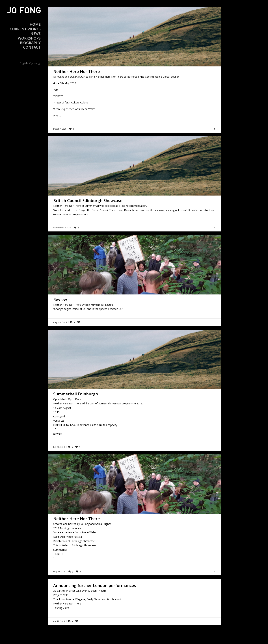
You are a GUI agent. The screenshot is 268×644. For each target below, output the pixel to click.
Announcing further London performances (95, 585)
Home (35, 24)
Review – (62, 299)
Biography (30, 43)
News (35, 33)
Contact (32, 47)
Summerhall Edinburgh (76, 394)
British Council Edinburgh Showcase (88, 200)
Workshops (29, 38)
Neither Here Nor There (77, 71)
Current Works (25, 29)
